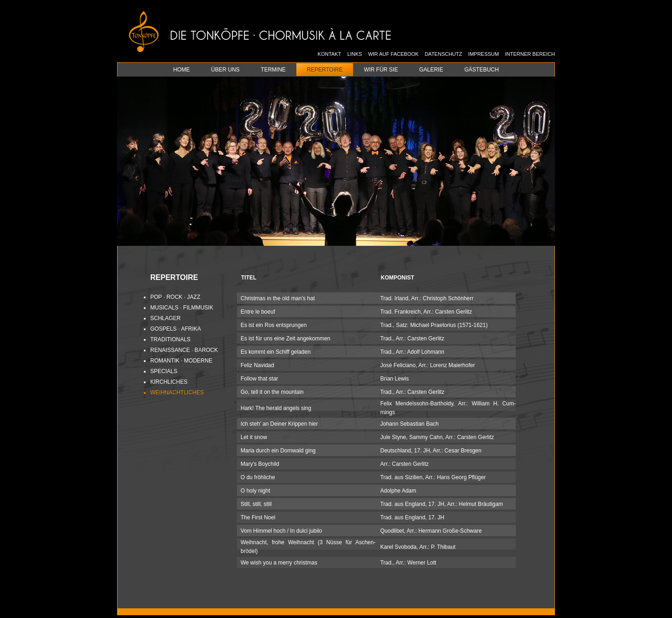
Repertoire (325, 70)
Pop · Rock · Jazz (175, 297)
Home (182, 70)
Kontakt (329, 54)
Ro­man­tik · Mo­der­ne (181, 361)
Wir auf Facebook (393, 54)
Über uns (225, 70)
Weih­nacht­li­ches (177, 392)
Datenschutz (443, 54)
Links (355, 54)
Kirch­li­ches (169, 382)
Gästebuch (481, 70)
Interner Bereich (530, 54)
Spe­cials (164, 371)
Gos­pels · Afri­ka (176, 329)
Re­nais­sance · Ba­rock (184, 350)
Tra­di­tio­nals (170, 339)
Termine (273, 70)
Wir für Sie (381, 70)
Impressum (484, 54)
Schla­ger (165, 318)
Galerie (431, 70)
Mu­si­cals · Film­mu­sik (182, 308)
